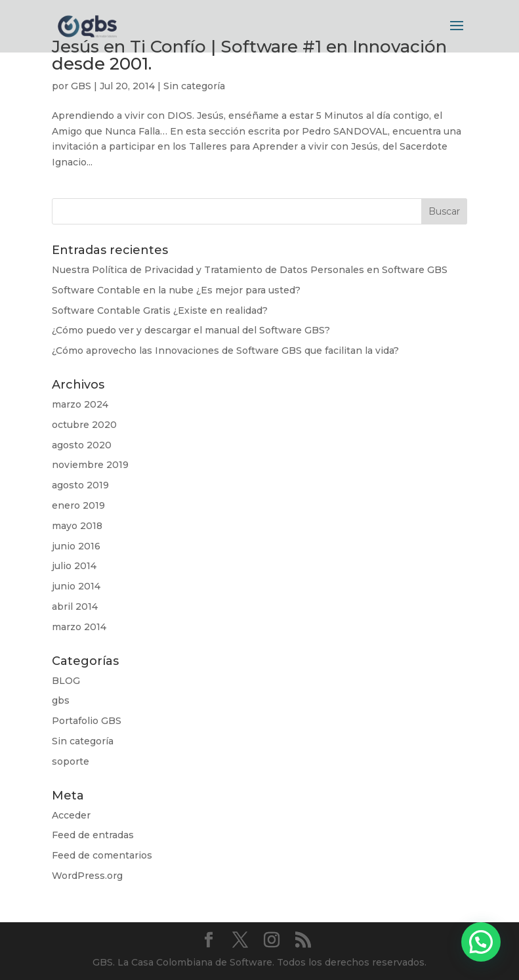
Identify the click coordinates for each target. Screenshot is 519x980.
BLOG (66, 681)
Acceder (71, 815)
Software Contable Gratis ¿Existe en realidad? (160, 310)
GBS (81, 86)
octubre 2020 (84, 425)
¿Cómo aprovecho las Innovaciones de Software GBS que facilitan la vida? (225, 351)
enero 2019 (78, 505)
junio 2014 (76, 586)
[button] (481, 942)
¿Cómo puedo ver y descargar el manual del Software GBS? (191, 330)
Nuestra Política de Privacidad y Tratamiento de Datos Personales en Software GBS (250, 270)
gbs (61, 700)
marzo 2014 (79, 627)
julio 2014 (74, 566)
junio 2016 (76, 546)
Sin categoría (194, 86)
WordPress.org (87, 876)
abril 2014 (75, 607)
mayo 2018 (77, 526)
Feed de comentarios (102, 855)
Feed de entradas (93, 835)
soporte (71, 761)
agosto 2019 (80, 485)
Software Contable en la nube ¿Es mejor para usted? (176, 290)
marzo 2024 (80, 404)
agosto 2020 (82, 445)
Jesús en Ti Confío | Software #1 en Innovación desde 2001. (249, 55)
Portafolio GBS (87, 721)
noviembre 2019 (90, 465)
